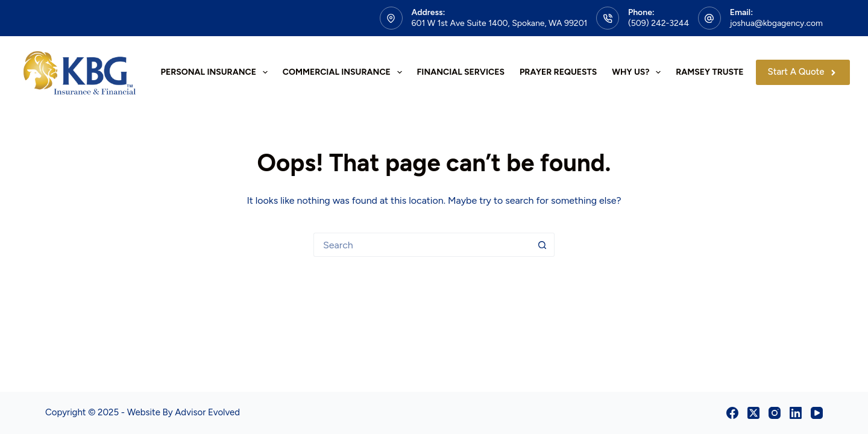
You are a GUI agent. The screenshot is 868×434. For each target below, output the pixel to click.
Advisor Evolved (207, 412)
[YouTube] (817, 413)
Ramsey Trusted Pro (722, 72)
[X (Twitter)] (753, 413)
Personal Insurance (217, 72)
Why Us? (639, 72)
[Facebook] (732, 413)
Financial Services (461, 72)
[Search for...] (422, 245)
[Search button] (542, 245)
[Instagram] (775, 413)
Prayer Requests (558, 72)
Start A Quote (803, 72)
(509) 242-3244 (659, 23)
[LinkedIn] (796, 413)
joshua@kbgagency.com (776, 23)
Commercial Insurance (345, 72)
